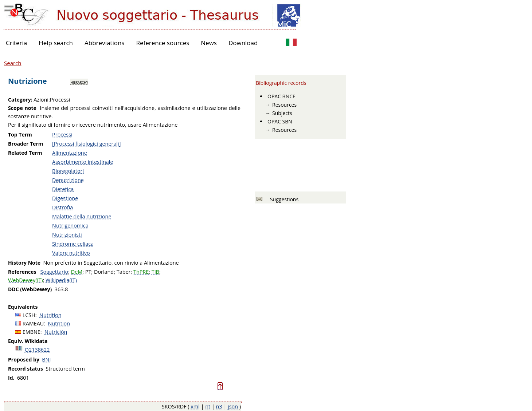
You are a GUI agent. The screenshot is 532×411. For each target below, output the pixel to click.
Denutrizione (68, 180)
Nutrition (50, 315)
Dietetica (63, 189)
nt (208, 406)
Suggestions (283, 199)
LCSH (29, 315)
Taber (124, 272)
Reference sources (163, 43)
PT (88, 272)
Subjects (282, 113)
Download (243, 43)
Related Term (25, 153)
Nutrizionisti (67, 235)
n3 (219, 406)
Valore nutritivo (71, 253)
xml (195, 406)
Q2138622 (37, 350)
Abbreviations (104, 43)
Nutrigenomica (70, 226)
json (233, 406)
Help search (56, 43)
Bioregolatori (68, 171)
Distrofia (62, 207)
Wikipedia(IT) (61, 280)
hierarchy (79, 82)
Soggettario (54, 272)
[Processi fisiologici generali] (86, 144)
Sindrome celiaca (73, 244)
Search (13, 63)
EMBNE (32, 332)
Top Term (20, 135)
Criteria (16, 43)
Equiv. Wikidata (28, 341)
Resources (284, 105)
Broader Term (26, 144)
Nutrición (56, 332)
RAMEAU (33, 323)
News (209, 43)
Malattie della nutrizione (82, 216)
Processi (62, 135)
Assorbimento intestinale (83, 162)
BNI (46, 359)
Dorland (104, 272)
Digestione (65, 198)
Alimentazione (70, 153)
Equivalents (23, 307)
